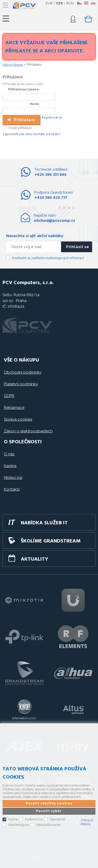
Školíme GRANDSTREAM (51, 541)
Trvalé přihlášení (20, 128)
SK (93, 3)
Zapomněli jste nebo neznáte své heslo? (32, 134)
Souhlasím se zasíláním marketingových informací (48, 258)
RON (70, 3)
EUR (49, 3)
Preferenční (34, 819)
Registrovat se (52, 118)
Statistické (57, 819)
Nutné (13, 819)
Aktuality (35, 559)
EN (86, 3)
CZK (59, 3)
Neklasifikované (48, 825)
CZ (79, 3)
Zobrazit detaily (87, 822)
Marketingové (19, 825)
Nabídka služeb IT (44, 523)
